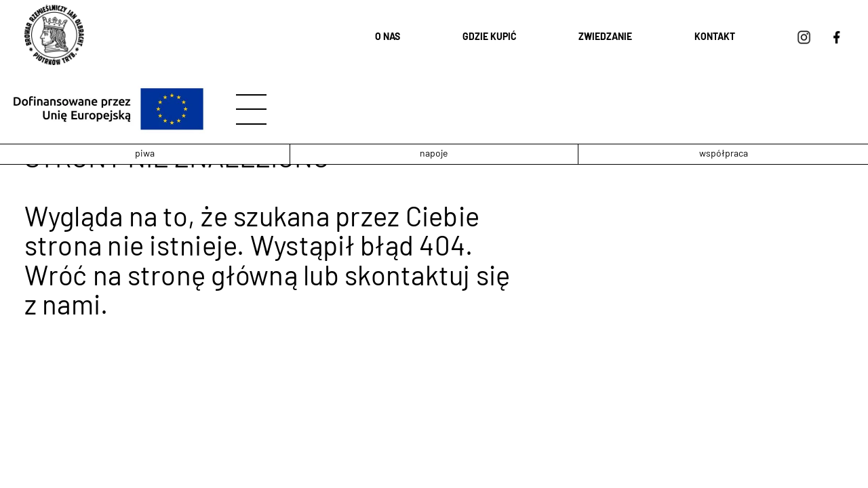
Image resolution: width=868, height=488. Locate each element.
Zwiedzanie (605, 38)
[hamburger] (251, 109)
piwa (145, 154)
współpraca (724, 154)
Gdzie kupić (490, 38)
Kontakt (715, 38)
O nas (388, 38)
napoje (434, 154)
